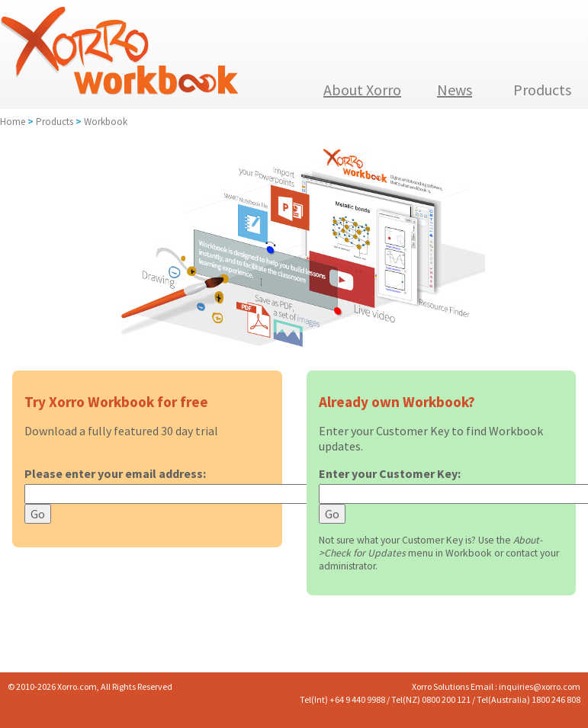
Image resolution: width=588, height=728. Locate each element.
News (455, 90)
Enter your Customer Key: (390, 473)
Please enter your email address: (115, 473)
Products (55, 122)
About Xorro (362, 90)
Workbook (106, 122)
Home (13, 122)
